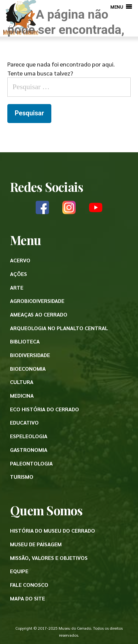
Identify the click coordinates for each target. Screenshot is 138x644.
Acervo (20, 260)
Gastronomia (29, 450)
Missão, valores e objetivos (49, 558)
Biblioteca (25, 341)
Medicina (22, 395)
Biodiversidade (30, 355)
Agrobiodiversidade (37, 301)
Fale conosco (29, 585)
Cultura (22, 382)
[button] (117, 7)
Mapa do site (27, 598)
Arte (17, 287)
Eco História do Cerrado (44, 409)
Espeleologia (29, 436)
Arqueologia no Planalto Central (59, 328)
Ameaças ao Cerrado (39, 314)
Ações (18, 274)
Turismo (22, 477)
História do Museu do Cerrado (52, 530)
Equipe (19, 571)
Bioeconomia (28, 369)
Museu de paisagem (36, 544)
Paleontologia (31, 463)
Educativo (24, 422)
